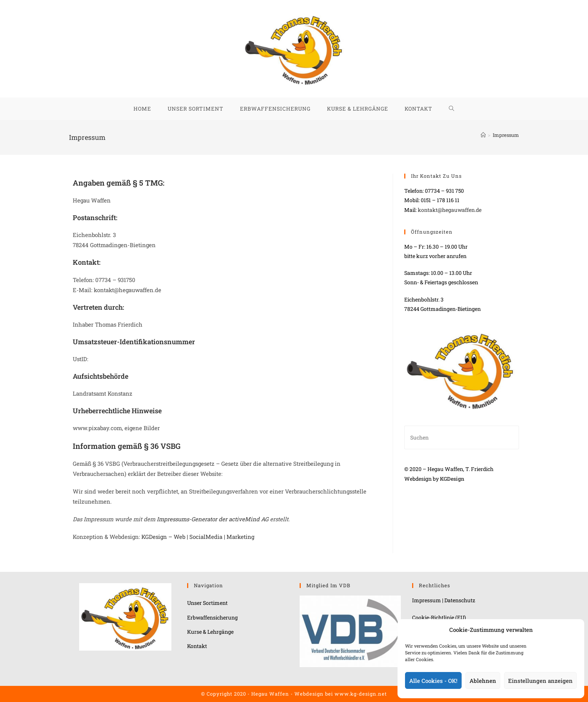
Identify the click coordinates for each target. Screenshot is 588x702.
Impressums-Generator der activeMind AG (213, 519)
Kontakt (197, 646)
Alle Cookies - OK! (433, 681)
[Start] (483, 135)
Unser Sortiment (207, 603)
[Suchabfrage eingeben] (462, 437)
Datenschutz (460, 600)
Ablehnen (483, 681)
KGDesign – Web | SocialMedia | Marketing (198, 537)
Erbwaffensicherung (212, 617)
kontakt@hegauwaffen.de (450, 210)
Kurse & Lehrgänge (210, 632)
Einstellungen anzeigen (540, 681)
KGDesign (452, 479)
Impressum (506, 135)
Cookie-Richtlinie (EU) (439, 617)
